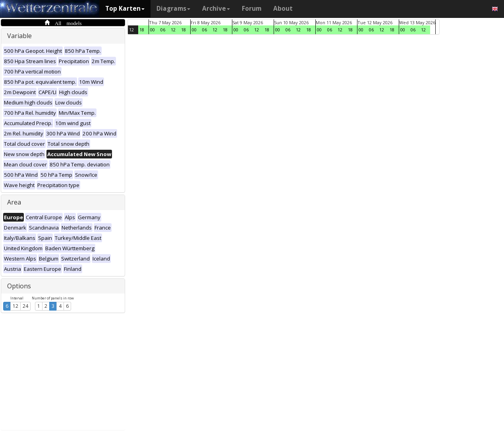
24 (25, 306)
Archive (216, 9)
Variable (19, 36)
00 (153, 30)
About (283, 9)
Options (19, 286)
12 (15, 306)
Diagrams (173, 9)
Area (14, 202)
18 (142, 30)
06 (163, 30)
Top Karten (125, 9)
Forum (252, 9)
